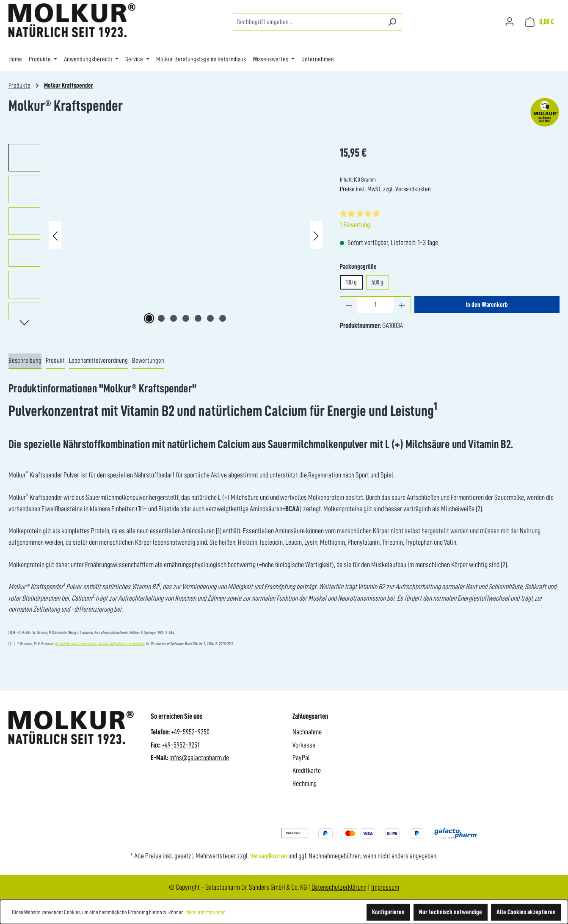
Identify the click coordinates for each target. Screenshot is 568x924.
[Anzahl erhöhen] (402, 305)
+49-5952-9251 (181, 745)
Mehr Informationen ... (207, 912)
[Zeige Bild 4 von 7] (186, 318)
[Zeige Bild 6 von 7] (210, 318)
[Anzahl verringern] (349, 305)
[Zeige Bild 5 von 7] (198, 318)
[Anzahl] (375, 305)
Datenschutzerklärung (339, 887)
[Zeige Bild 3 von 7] (174, 318)
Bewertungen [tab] (148, 361)
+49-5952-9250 (190, 732)
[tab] (25, 361)
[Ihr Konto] (510, 22)
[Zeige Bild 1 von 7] (149, 318)
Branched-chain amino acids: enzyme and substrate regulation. (100, 644)
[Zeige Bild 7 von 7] (223, 318)
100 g (351, 282)
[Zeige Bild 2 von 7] (161, 318)
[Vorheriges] (55, 235)
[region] (166, 235)
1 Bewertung (355, 225)
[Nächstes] (316, 235)
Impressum (385, 887)
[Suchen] (392, 22)
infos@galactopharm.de (199, 758)
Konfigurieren (388, 912)
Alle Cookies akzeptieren (526, 912)
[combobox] (308, 22)
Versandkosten (269, 856)
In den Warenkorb (487, 305)
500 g (378, 282)
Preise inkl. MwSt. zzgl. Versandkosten (385, 189)
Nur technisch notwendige (451, 912)
